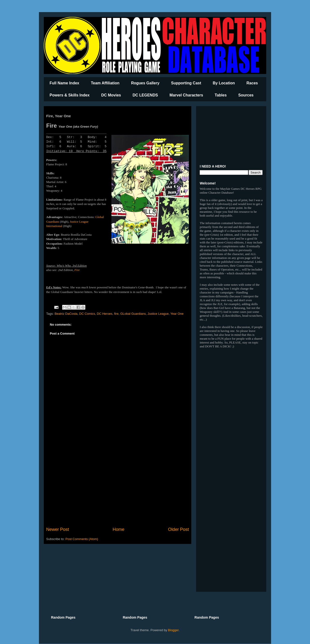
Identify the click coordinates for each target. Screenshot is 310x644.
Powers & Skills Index (70, 95)
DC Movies (111, 95)
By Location (224, 83)
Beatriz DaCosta (66, 314)
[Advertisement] (118, 486)
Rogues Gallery (145, 83)
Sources (246, 95)
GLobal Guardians (133, 314)
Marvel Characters (186, 95)
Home (119, 529)
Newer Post (58, 529)
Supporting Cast (186, 83)
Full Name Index (64, 83)
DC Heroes (105, 314)
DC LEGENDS (145, 95)
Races (252, 83)
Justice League (158, 314)
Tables (221, 95)
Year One (177, 314)
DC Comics (87, 314)
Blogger (173, 630)
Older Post (178, 529)
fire (116, 314)
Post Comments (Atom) (82, 539)
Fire (77, 270)
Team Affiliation (105, 83)
